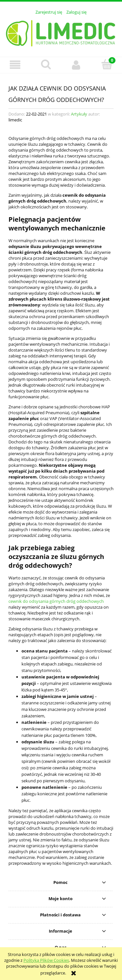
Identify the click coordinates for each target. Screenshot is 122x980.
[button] (15, 65)
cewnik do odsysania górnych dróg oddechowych (56, 601)
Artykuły (79, 114)
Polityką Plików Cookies (46, 960)
